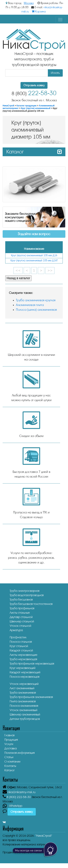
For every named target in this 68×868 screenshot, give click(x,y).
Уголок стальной (20, 626)
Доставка (11, 748)
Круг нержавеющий (23, 668)
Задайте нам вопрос (34, 234)
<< (18, 270)
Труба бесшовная (21, 600)
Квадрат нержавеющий (25, 672)
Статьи (9, 757)
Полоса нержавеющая (25, 677)
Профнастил (18, 637)
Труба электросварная (25, 591)
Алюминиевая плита (30, 305)
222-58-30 (34, 93)
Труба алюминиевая (23, 693)
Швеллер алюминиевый (25, 714)
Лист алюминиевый (22, 688)
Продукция (11, 740)
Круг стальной (19, 646)
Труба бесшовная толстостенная (31, 604)
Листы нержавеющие (23, 655)
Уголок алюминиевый (23, 710)
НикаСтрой (8, 106)
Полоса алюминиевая (24, 706)
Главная (9, 735)
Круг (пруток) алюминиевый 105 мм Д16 (34, 255)
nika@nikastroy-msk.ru (21, 792)
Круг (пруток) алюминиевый (36, 108)
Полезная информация (20, 753)
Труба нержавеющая (23, 659)
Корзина (39, 12)
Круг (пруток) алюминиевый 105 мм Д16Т (34, 261)
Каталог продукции (26, 106)
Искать (55, 73)
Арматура (16, 630)
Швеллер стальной (22, 621)
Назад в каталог (18, 278)
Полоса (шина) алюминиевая (36, 310)
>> (50, 270)
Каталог (9, 770)
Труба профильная (22, 608)
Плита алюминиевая (23, 701)
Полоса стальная (21, 642)
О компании (12, 762)
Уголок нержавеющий (24, 684)
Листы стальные (20, 613)
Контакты (10, 766)
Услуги (9, 744)
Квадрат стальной (21, 650)
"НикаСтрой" (44, 836)
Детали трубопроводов (25, 719)
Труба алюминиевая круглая (36, 300)
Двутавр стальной (21, 617)
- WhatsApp (12, 806)
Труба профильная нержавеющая (32, 664)
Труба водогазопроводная (27, 595)
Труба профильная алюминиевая (31, 697)
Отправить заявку (34, 85)
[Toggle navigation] (60, 20)
